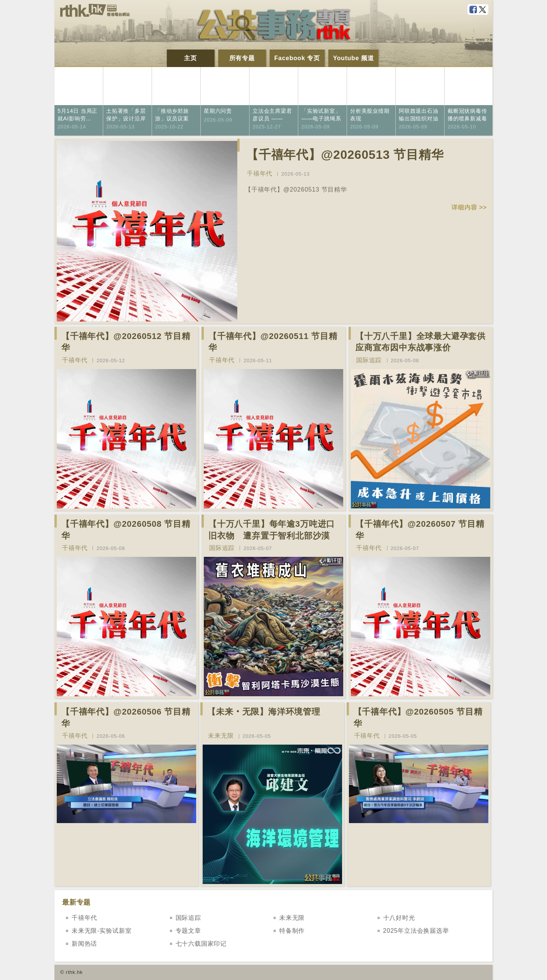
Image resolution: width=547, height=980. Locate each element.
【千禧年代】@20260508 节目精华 (126, 530)
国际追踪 (369, 360)
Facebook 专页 (297, 58)
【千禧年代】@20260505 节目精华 (418, 718)
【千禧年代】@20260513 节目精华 (345, 155)
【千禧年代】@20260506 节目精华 (126, 718)
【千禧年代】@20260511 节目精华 (273, 342)
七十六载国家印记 (201, 944)
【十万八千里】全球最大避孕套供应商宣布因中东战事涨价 (421, 342)
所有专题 (242, 58)
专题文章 (188, 931)
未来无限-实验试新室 (102, 931)
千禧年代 (260, 173)
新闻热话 (84, 944)
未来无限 (221, 736)
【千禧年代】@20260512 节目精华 (126, 342)
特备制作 (292, 931)
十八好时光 (399, 918)
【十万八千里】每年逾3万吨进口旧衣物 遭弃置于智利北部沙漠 (272, 530)
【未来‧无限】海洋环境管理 (264, 712)
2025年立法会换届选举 (416, 931)
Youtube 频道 (353, 58)
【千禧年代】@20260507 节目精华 (420, 530)
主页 (190, 58)
